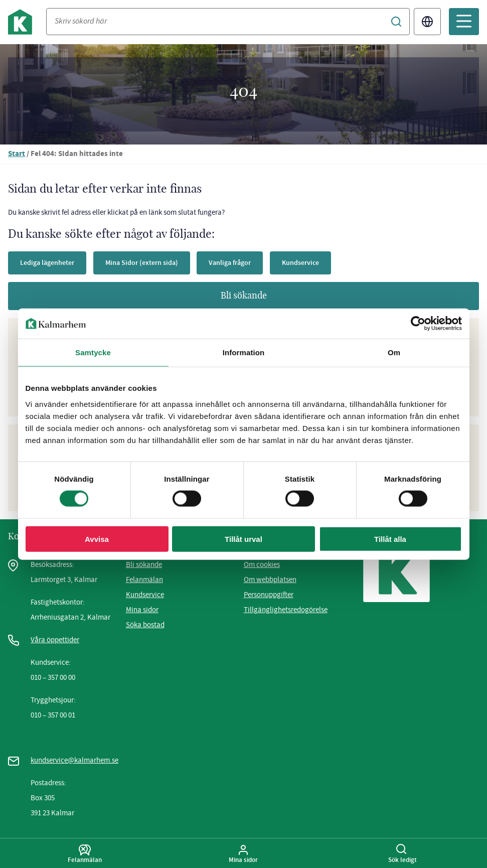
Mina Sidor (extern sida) (147, 263)
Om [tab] (394, 352)
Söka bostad (145, 625)
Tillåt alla (390, 539)
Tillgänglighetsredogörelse (286, 610)
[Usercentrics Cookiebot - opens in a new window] (418, 324)
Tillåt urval (243, 539)
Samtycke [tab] (93, 352)
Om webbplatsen (270, 580)
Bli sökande (244, 296)
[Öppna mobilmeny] (464, 22)
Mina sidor (142, 610)
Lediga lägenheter (49, 263)
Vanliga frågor (239, 263)
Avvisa (97, 539)
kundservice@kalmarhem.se (74, 760)
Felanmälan (144, 580)
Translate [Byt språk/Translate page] (427, 22)
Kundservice (313, 263)
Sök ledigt (402, 854)
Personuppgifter (269, 595)
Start (17, 154)
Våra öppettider (55, 640)
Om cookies (262, 564)
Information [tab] (244, 352)
